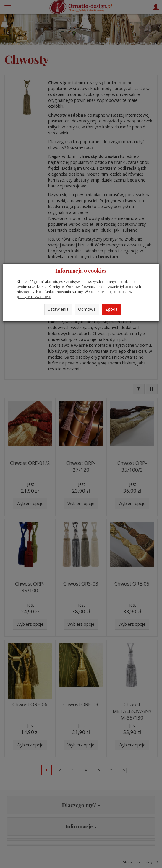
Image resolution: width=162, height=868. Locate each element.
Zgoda (111, 309)
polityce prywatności (34, 297)
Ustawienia (58, 309)
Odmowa (87, 309)
